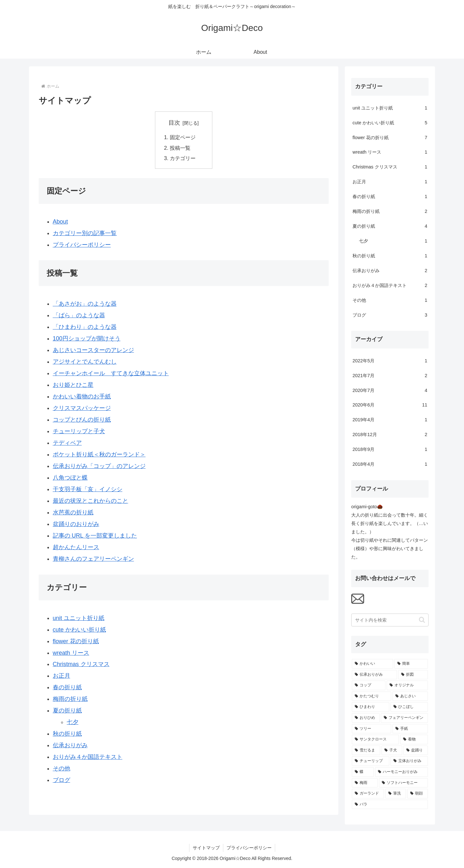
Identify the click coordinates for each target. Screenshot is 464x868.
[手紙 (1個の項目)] (410, 729)
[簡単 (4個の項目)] (411, 664)
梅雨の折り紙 (70, 699)
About (60, 222)
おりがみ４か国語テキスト (88, 757)
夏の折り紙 (67, 711)
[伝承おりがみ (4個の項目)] (374, 675)
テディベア (67, 443)
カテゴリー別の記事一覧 (85, 233)
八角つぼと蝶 (70, 478)
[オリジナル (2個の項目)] (407, 685)
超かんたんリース (76, 547)
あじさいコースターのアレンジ (93, 350)
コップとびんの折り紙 (82, 420)
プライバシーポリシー (82, 245)
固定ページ (183, 137)
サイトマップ (206, 848)
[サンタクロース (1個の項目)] (375, 739)
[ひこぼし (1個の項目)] (409, 707)
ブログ (62, 780)
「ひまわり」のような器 (85, 327)
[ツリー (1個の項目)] (372, 729)
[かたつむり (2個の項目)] (372, 696)
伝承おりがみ (70, 745)
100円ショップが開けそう (87, 339)
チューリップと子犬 (79, 431)
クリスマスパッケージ (82, 408)
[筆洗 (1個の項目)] (396, 794)
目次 (174, 123)
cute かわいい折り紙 (79, 630)
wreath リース (71, 653)
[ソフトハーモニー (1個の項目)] (403, 783)
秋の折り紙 (67, 734)
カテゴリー (183, 158)
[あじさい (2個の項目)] (410, 696)
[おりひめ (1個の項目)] (366, 718)
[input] (390, 620)
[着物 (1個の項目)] (414, 739)
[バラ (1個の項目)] (390, 805)
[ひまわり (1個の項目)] (371, 707)
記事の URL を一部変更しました (95, 536)
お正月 (62, 676)
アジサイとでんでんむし (85, 362)
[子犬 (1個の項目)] (392, 750)
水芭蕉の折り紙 (73, 512)
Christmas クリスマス (81, 664)
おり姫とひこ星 (73, 385)
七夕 (72, 722)
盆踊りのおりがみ (76, 524)
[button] (422, 620)
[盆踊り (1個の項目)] (416, 750)
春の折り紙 (67, 687)
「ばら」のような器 (79, 315)
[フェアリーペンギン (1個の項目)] (404, 718)
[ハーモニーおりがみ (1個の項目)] (401, 772)
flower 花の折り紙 (76, 641)
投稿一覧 (180, 148)
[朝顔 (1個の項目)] (418, 794)
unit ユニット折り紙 (79, 618)
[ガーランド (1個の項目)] (368, 794)
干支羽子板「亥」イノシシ (88, 489)
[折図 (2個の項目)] (413, 675)
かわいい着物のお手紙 (82, 396)
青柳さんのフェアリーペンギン (93, 559)
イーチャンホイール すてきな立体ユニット (111, 373)
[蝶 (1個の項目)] (363, 772)
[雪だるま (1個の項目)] (366, 750)
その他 (62, 768)
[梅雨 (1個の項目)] (365, 783)
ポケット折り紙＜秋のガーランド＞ (99, 454)
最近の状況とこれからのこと (91, 501)
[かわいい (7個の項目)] (372, 664)
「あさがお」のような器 (85, 304)
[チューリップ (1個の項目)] (371, 761)
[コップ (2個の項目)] (369, 685)
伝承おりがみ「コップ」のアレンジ (99, 466)
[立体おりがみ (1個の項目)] (409, 761)
